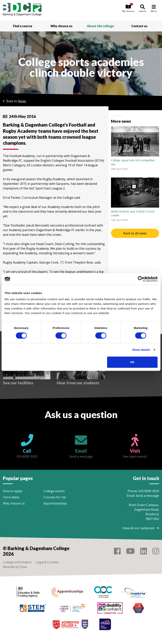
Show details (141, 350)
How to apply (12, 491)
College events (54, 491)
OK (132, 362)
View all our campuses (141, 528)
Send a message (147, 496)
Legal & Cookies (47, 562)
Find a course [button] (23, 26)
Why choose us (14, 503)
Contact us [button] (139, 26)
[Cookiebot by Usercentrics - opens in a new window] (141, 279)
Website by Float (15, 567)
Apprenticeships (55, 503)
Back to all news (135, 233)
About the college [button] (100, 26)
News (22, 101)
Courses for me (55, 497)
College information (17, 562)
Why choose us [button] (61, 26)
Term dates (11, 497)
